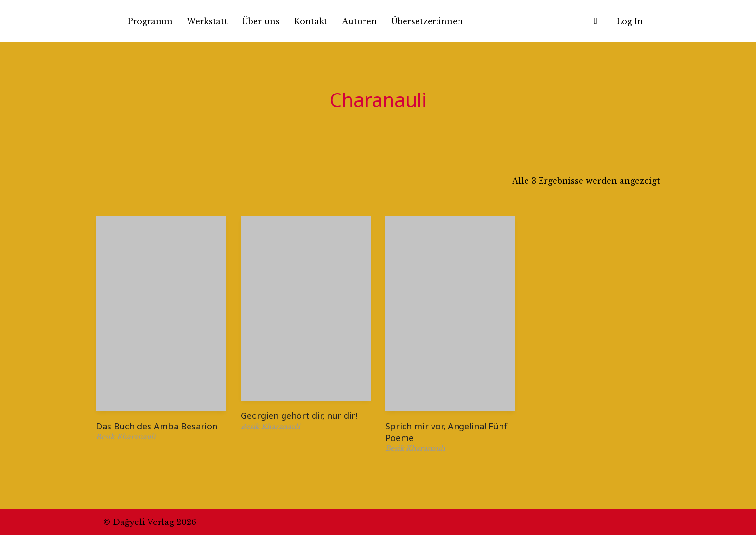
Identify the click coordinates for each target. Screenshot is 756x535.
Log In (630, 21)
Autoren (359, 21)
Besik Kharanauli (126, 437)
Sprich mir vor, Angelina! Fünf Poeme (446, 432)
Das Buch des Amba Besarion (157, 426)
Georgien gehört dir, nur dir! (299, 415)
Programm (150, 21)
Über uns (261, 21)
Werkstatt (207, 21)
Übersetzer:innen (427, 21)
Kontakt (311, 21)
